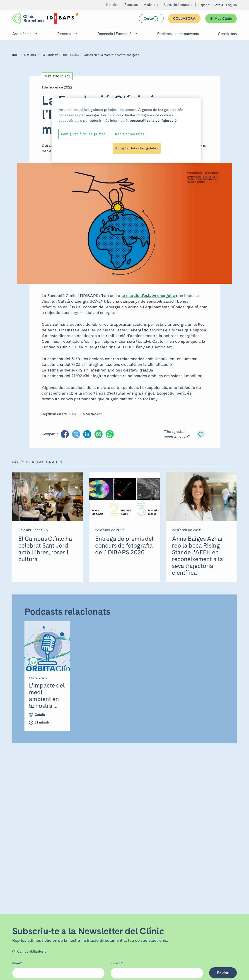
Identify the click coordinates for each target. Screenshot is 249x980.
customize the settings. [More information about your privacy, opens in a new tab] (99, 121)
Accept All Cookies (176, 134)
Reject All (138, 134)
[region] (126, 123)
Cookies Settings (75, 134)
